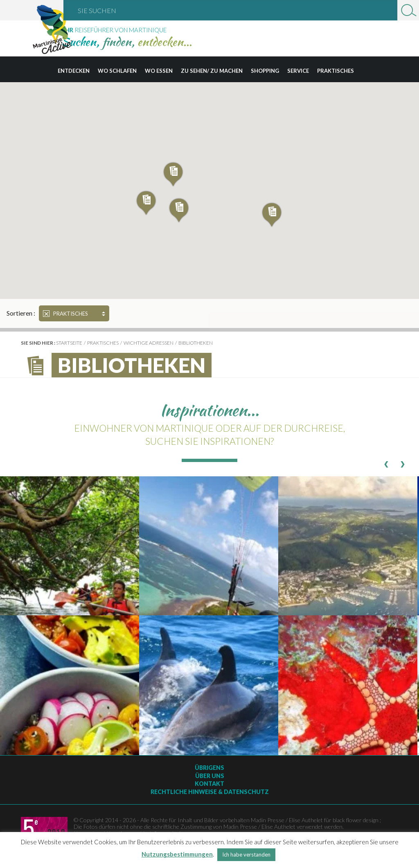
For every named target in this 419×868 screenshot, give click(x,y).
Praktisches (336, 71)
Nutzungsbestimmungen (177, 854)
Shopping (265, 71)
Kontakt (209, 784)
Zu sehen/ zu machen (212, 71)
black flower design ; (357, 820)
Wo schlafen (117, 71)
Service (298, 71)
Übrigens (209, 768)
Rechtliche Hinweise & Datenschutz (210, 792)
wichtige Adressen (149, 343)
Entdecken (74, 71)
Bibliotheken (196, 343)
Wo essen (159, 71)
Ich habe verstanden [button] (246, 855)
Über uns (210, 776)
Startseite (69, 343)
